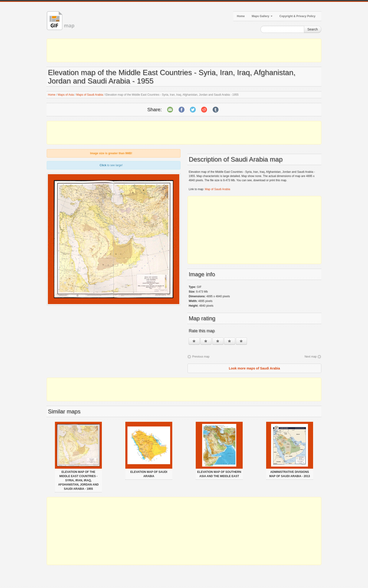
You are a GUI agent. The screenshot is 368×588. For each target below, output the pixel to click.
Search (313, 29)
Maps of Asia (66, 95)
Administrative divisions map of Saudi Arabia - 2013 (290, 474)
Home (241, 16)
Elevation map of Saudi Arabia (149, 474)
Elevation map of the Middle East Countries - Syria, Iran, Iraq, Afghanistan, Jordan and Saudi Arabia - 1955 (79, 480)
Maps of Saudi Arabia (90, 95)
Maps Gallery (262, 16)
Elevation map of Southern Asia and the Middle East (219, 474)
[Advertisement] (184, 50)
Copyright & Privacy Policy (297, 16)
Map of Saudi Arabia (218, 189)
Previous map (201, 357)
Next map (311, 357)
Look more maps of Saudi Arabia (254, 368)
